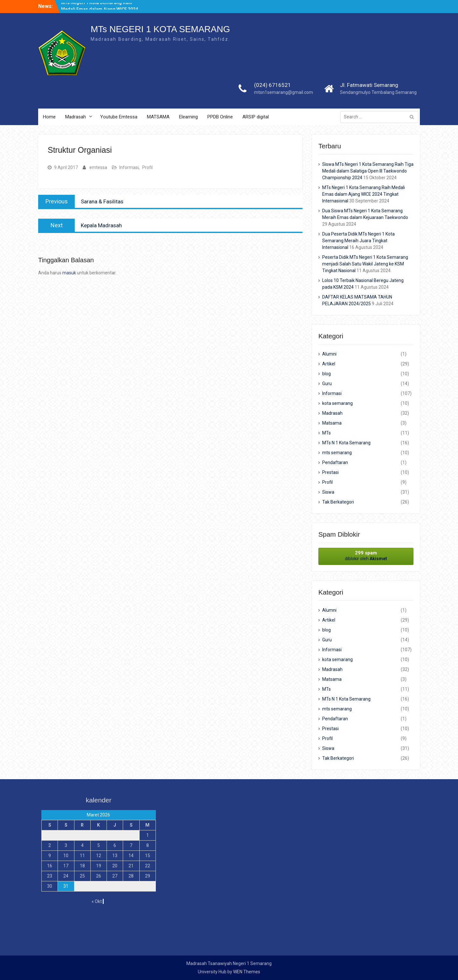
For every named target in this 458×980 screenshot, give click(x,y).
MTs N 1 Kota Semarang (346, 443)
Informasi (129, 167)
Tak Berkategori (338, 502)
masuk (69, 273)
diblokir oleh (366, 556)
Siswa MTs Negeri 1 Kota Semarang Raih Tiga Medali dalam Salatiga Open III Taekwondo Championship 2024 (368, 171)
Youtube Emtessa (119, 117)
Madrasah (76, 117)
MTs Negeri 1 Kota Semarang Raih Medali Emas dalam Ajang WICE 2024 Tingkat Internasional (364, 194)
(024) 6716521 (273, 85)
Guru (327, 384)
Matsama (332, 423)
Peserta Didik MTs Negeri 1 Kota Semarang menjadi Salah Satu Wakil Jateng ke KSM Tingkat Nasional (365, 264)
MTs (326, 433)
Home (49, 117)
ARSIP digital (256, 117)
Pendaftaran (335, 462)
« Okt (97, 901)
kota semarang (337, 403)
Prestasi (330, 472)
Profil (147, 167)
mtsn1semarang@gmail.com (284, 92)
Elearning (188, 117)
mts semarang (337, 453)
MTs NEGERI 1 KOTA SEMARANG (160, 29)
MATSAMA (158, 117)
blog (326, 374)
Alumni (329, 354)
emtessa (98, 167)
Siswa (328, 492)
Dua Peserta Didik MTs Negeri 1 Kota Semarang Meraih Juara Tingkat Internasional (358, 241)
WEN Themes (247, 972)
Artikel (329, 364)
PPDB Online (220, 117)
